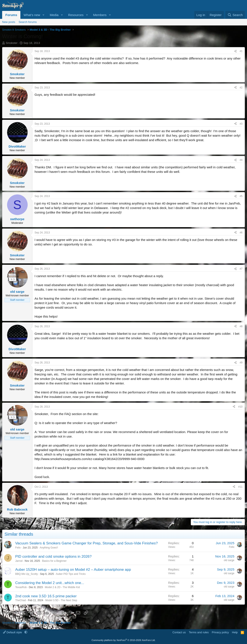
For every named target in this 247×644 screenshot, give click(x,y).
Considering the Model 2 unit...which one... (50, 583)
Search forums (28, 22)
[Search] (235, 15)
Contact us (179, 632)
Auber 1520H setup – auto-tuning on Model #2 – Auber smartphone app (73, 570)
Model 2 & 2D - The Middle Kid (62, 587)
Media (54, 15)
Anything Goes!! (49, 548)
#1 (241, 51)
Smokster (12, 43)
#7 (241, 269)
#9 (241, 363)
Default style (13, 632)
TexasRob (21, 587)
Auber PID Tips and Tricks (71, 574)
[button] (44, 15)
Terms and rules (199, 632)
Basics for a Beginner (54, 561)
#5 (241, 196)
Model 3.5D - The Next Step (61, 600)
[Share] (235, 51)
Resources (76, 15)
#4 (241, 160)
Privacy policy (220, 632)
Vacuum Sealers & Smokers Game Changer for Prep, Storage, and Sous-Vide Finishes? (87, 543)
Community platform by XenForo (123, 640)
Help (235, 632)
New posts (9, 22)
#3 (241, 124)
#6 (241, 233)
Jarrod (19, 561)
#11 (240, 487)
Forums (11, 15)
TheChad (20, 600)
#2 (241, 88)
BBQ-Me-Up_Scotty (26, 574)
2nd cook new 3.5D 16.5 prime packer (46, 596)
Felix (18, 548)
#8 (241, 326)
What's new (32, 15)
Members (100, 15)
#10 (240, 407)
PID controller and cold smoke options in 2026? (53, 557)
